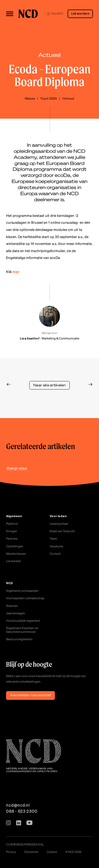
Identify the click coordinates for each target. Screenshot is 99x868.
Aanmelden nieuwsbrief (30, 695)
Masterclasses (16, 554)
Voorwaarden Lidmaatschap (25, 598)
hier (16, 272)
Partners (12, 538)
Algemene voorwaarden (22, 591)
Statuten (12, 606)
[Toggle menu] (10, 14)
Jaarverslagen (16, 613)
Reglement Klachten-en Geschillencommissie (22, 630)
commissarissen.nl (25, 844)
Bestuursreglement (19, 639)
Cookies (52, 852)
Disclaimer (31, 852)
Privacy (11, 852)
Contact (55, 554)
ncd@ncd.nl (18, 805)
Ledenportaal (59, 524)
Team (53, 538)
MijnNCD (55, 13)
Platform (12, 524)
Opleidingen (15, 546)
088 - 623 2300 (22, 811)
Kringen (12, 531)
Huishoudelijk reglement (23, 621)
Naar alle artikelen (49, 385)
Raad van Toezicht (62, 531)
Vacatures (56, 546)
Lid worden (80, 14)
